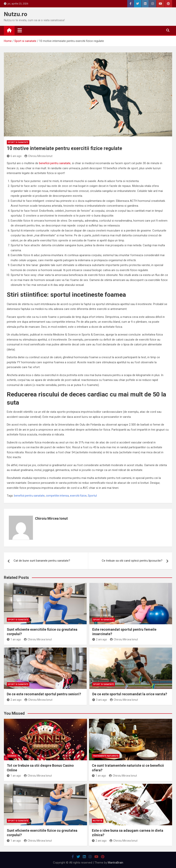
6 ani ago (14, 156)
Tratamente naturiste (106, 756)
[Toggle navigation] (20, 30)
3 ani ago (100, 700)
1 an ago (14, 639)
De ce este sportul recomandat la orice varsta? (130, 694)
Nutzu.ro (16, 14)
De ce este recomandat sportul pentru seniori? (44, 694)
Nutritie (98, 821)
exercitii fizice (78, 496)
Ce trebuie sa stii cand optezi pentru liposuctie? (132, 561)
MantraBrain (115, 863)
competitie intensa (57, 496)
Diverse (12, 756)
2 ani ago (100, 639)
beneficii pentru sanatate (54, 163)
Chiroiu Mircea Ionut (38, 156)
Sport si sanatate (18, 142)
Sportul (92, 496)
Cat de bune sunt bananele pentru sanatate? (42, 561)
